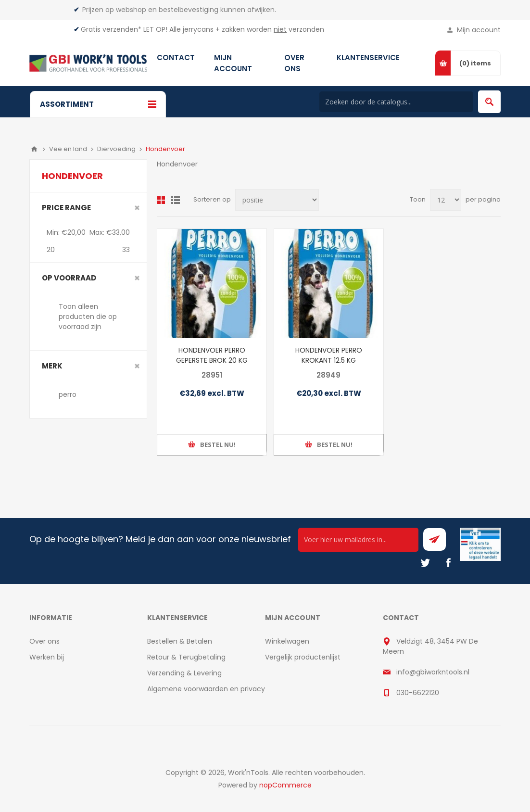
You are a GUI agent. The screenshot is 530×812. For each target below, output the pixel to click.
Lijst (176, 200)
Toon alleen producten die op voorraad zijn (88, 317)
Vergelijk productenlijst (303, 657)
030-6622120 (418, 693)
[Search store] (396, 102)
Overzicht (161, 200)
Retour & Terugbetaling (186, 657)
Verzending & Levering (184, 673)
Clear (137, 208)
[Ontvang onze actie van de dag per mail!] (358, 540)
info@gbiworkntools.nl (433, 672)
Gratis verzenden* (111, 29)
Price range (66, 208)
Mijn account (479, 30)
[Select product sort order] (277, 200)
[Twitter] (425, 563)
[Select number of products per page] (446, 200)
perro (68, 394)
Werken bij (47, 657)
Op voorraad (69, 278)
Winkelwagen (287, 641)
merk (52, 366)
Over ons (44, 641)
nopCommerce (285, 785)
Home (34, 149)
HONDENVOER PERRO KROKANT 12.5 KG (329, 355)
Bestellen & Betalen (180, 641)
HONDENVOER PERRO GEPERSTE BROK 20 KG (212, 355)
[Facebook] (448, 563)
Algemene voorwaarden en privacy (206, 689)
